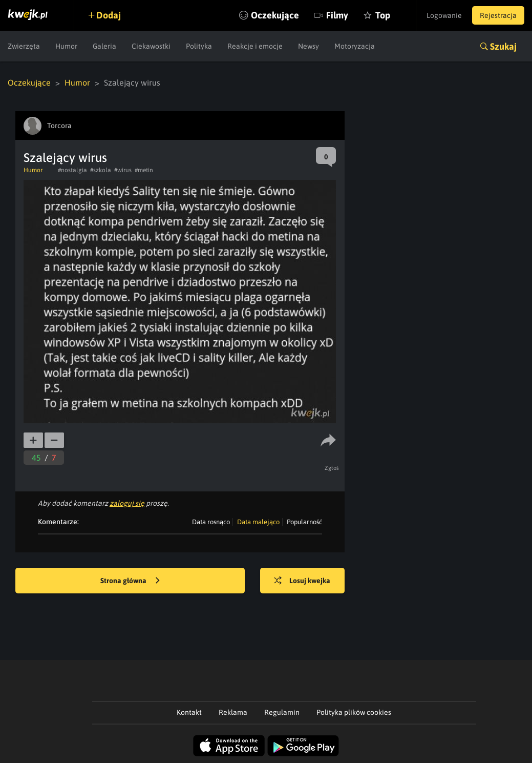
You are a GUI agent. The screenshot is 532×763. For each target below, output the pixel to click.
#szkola (101, 170)
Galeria (104, 46)
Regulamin (282, 712)
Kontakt (189, 712)
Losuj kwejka (302, 581)
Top (383, 15)
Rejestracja (498, 15)
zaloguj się (127, 503)
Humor (66, 46)
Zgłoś (332, 468)
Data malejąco (258, 522)
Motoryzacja (355, 46)
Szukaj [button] (503, 46)
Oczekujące (275, 15)
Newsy (308, 46)
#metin (144, 170)
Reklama (233, 712)
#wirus (123, 170)
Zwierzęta (24, 46)
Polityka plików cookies (354, 712)
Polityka (199, 46)
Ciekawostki (151, 46)
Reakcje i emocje (255, 46)
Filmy (337, 15)
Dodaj (109, 15)
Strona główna (130, 581)
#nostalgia (72, 170)
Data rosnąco (211, 522)
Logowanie (444, 15)
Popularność (304, 522)
